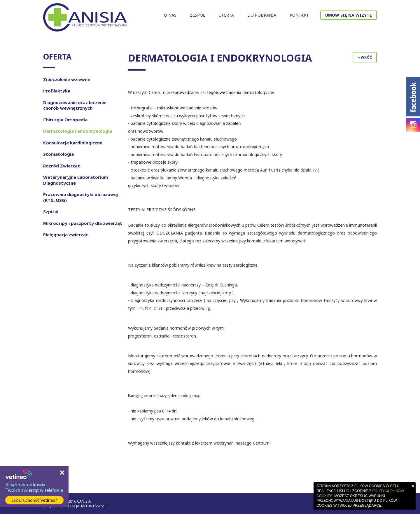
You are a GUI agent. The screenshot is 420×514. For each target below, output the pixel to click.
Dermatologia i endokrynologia (78, 131)
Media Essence (94, 506)
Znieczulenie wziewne (67, 79)
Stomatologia (58, 154)
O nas (170, 15)
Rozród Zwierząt (62, 166)
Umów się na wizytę (349, 15)
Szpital (51, 211)
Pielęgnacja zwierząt (66, 235)
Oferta (226, 15)
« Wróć (365, 57)
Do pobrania (262, 15)
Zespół (197, 15)
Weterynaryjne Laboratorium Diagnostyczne (76, 180)
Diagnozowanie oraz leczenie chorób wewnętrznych (75, 105)
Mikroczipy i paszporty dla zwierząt (83, 223)
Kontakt (299, 15)
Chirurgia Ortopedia (65, 120)
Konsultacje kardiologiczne (73, 143)
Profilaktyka (57, 91)
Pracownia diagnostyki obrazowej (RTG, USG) (80, 197)
